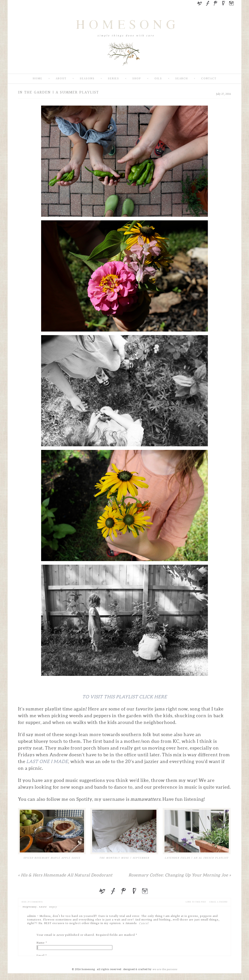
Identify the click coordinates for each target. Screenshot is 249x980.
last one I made (47, 761)
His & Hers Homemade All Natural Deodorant (65, 875)
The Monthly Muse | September (124, 858)
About (61, 79)
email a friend (218, 902)
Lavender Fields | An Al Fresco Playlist (197, 858)
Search (182, 79)
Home (38, 79)
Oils (158, 79)
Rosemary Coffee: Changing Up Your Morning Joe (180, 875)
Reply (53, 907)
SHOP (137, 79)
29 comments (32, 902)
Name (41, 943)
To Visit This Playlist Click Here (125, 697)
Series (113, 79)
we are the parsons (165, 969)
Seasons (87, 79)
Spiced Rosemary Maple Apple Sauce (52, 858)
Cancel (144, 923)
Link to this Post (196, 902)
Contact (209, 79)
